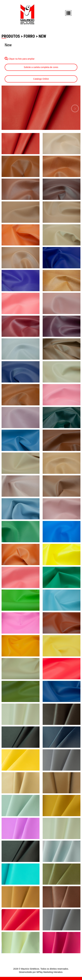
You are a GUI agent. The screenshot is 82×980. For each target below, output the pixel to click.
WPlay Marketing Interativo (49, 972)
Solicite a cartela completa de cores (41, 67)
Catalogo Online (41, 79)
